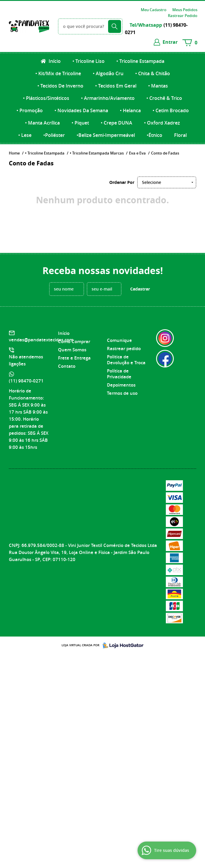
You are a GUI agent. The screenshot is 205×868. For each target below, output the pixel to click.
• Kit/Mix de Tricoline (58, 73)
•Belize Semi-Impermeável (106, 135)
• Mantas (158, 86)
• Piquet (80, 123)
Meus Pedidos (185, 10)
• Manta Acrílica (42, 123)
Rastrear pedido (124, 349)
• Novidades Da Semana (81, 110)
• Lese (25, 135)
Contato (67, 366)
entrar (170, 42)
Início (54, 61)
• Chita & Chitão (153, 73)
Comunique (119, 340)
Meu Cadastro (154, 10)
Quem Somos (72, 350)
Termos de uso (122, 393)
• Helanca (130, 110)
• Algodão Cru (108, 73)
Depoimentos (121, 385)
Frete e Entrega (74, 358)
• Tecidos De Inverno (60, 86)
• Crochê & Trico (164, 98)
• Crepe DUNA (116, 123)
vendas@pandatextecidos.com (41, 340)
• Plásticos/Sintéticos (46, 98)
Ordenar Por (122, 182)
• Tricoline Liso (89, 61)
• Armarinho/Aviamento (108, 98)
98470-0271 (26, 381)
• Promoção (30, 110)
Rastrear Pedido (183, 16)
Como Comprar (74, 341)
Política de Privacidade (119, 374)
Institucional (73, 323)
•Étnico (154, 135)
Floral (180, 135)
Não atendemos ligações (26, 360)
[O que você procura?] (115, 26)
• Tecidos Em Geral (116, 86)
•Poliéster (54, 135)
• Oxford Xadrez (162, 123)
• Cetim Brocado (171, 110)
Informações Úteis (122, 326)
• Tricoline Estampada (140, 61)
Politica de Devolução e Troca (126, 360)
